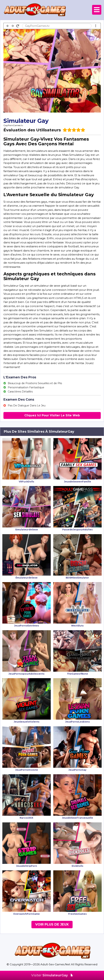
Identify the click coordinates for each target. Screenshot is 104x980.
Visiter (52, 975)
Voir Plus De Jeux (52, 924)
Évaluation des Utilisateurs (32, 130)
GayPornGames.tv (13, 125)
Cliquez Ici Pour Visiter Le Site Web (52, 415)
